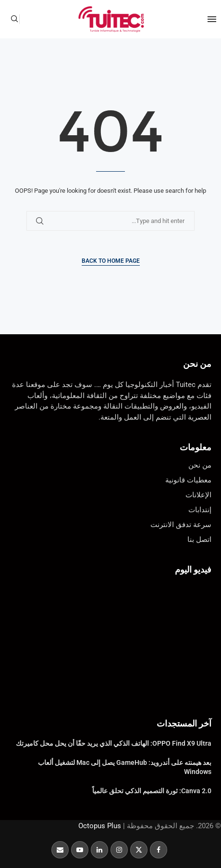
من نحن (197, 364)
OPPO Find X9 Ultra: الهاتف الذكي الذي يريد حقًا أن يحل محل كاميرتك (114, 743)
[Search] (14, 19)
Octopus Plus (100, 826)
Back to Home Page (111, 261)
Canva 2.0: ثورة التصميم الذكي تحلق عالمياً (152, 791)
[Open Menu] (212, 19)
